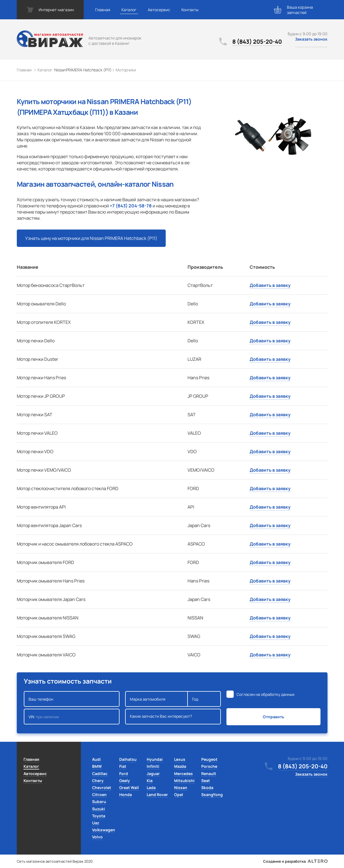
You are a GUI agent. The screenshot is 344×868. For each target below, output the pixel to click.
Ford (124, 774)
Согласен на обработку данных (265, 694)
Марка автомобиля (157, 699)
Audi (96, 759)
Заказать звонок (311, 39)
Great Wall (129, 788)
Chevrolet (102, 788)
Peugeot (209, 759)
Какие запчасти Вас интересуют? (173, 717)
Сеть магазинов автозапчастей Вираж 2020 (55, 861)
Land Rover (157, 795)
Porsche (209, 766)
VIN (72, 717)
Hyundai (155, 759)
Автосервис (159, 10)
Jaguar (153, 774)
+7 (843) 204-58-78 (131, 206)
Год (204, 699)
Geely (125, 781)
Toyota (99, 816)
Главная (103, 10)
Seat (206, 781)
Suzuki (99, 809)
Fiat (123, 766)
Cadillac (100, 774)
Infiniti (153, 766)
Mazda (180, 766)
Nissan (181, 788)
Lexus (180, 759)
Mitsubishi (184, 781)
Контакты (190, 10)
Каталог (129, 10)
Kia (150, 781)
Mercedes (183, 774)
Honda (126, 795)
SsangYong (212, 795)
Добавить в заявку (270, 285)
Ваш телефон (72, 699)
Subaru (99, 802)
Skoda (207, 788)
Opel (179, 795)
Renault (209, 774)
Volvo (97, 837)
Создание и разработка (295, 861)
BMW (97, 766)
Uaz (96, 823)
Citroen (99, 795)
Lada (151, 788)
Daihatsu (128, 759)
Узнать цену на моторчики (91, 238)
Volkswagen (104, 830)
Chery (98, 781)
